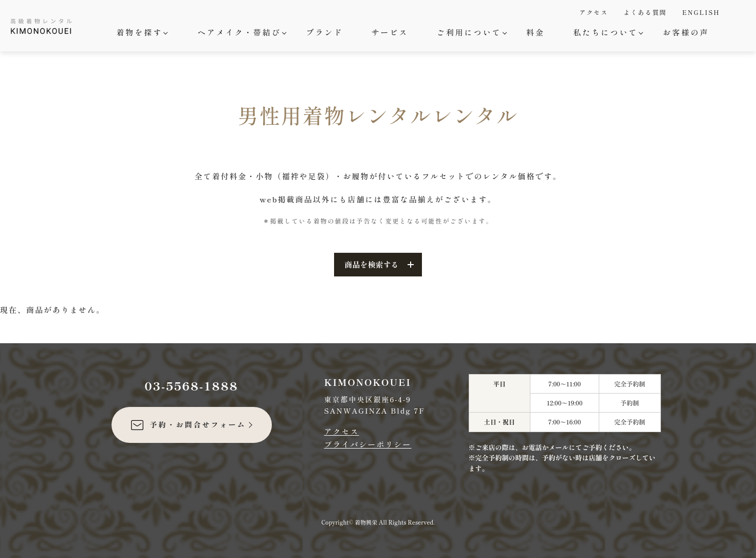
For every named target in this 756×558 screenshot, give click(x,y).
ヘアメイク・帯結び (241, 32)
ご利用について (471, 32)
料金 (536, 32)
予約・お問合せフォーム (188, 425)
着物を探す (141, 32)
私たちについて (607, 32)
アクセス (594, 12)
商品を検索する (371, 264)
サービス (390, 32)
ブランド (324, 32)
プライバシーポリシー (368, 444)
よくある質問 (645, 12)
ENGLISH (701, 12)
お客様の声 (686, 32)
